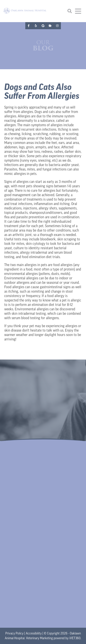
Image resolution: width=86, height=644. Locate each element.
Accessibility (34, 634)
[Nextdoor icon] (50, 26)
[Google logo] (43, 26)
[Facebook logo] (29, 26)
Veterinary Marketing (39, 638)
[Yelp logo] (36, 26)
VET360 (75, 638)
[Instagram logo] (57, 26)
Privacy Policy (14, 634)
